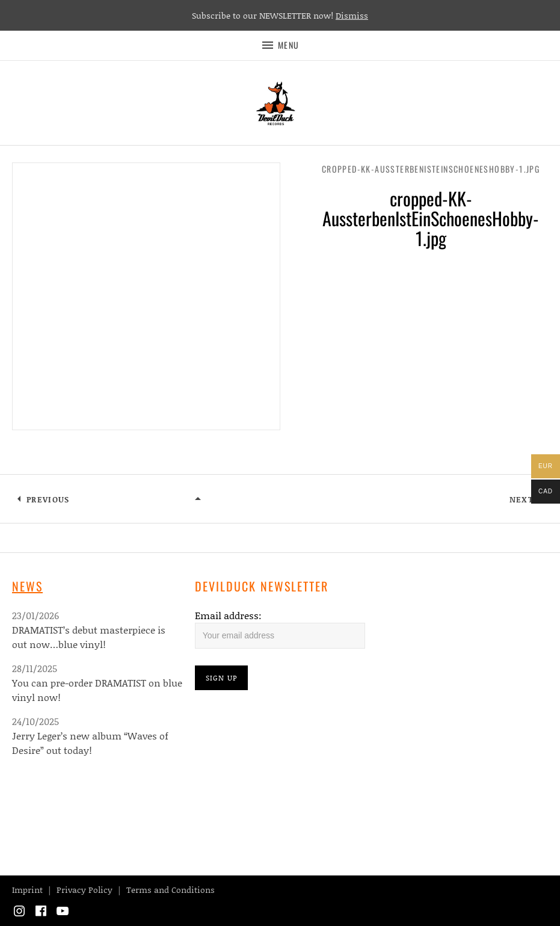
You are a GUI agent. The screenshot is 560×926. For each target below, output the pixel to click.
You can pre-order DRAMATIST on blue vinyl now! (97, 690)
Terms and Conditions (171, 890)
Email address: (228, 615)
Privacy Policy (85, 890)
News (27, 586)
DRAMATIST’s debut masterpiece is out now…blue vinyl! (89, 637)
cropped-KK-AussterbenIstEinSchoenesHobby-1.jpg (431, 169)
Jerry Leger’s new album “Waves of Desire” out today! (90, 743)
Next (522, 499)
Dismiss (352, 15)
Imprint (27, 890)
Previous (48, 499)
